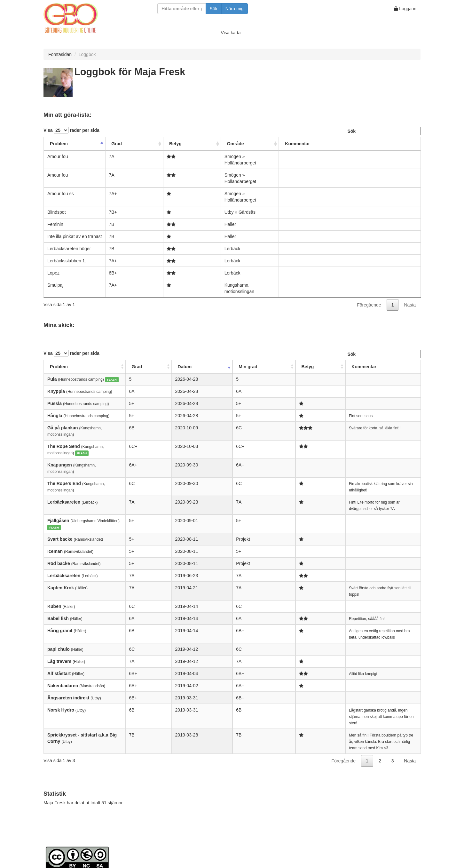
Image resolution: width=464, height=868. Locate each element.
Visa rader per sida (71, 130)
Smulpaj (55, 285)
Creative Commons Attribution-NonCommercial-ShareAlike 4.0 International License (185, 820)
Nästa (410, 305)
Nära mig (235, 9)
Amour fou (58, 156)
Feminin (55, 224)
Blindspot (57, 212)
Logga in (405, 9)
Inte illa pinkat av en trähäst (75, 236)
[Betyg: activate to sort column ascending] (192, 144)
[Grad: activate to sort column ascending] (134, 144)
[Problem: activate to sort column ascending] (94, 367)
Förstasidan (60, 54)
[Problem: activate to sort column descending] (75, 144)
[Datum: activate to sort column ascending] (182, 367)
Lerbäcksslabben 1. (67, 261)
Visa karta (231, 33)
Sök (214, 9)
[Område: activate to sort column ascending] (250, 144)
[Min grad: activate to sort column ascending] (212, 367)
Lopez (53, 273)
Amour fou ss (60, 194)
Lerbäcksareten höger (69, 249)
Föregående (369, 305)
